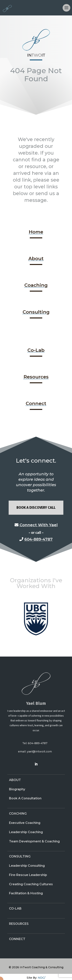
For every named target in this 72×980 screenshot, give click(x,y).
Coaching (36, 285)
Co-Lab (36, 350)
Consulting (36, 312)
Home (36, 232)
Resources (36, 377)
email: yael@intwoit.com (35, 752)
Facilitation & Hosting (26, 893)
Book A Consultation (25, 798)
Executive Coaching (25, 823)
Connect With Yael (39, 525)
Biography (17, 789)
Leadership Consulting (27, 866)
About (36, 259)
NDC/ (42, 978)
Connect (36, 403)
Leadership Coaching (26, 832)
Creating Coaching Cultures (31, 884)
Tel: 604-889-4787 (35, 743)
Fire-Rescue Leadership (28, 875)
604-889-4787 (38, 539)
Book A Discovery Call (36, 508)
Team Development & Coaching (34, 841)
